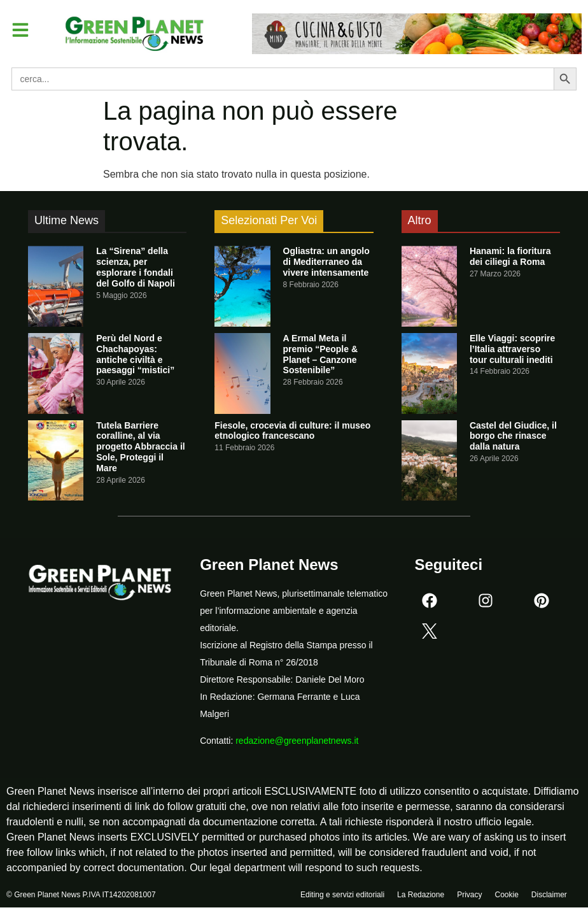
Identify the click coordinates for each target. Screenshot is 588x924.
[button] (22, 31)
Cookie (506, 897)
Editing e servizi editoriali (342, 897)
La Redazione (421, 897)
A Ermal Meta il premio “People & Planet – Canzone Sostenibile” (320, 354)
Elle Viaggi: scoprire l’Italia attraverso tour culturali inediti (512, 349)
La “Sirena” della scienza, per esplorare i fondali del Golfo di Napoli (136, 267)
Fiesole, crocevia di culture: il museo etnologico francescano (292, 431)
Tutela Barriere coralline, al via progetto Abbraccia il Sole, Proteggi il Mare (141, 447)
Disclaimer (549, 897)
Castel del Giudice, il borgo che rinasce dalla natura (513, 436)
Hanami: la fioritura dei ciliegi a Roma (510, 256)
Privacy (469, 897)
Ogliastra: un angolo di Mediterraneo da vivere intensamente (326, 262)
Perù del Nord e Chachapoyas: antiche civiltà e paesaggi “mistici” (135, 354)
